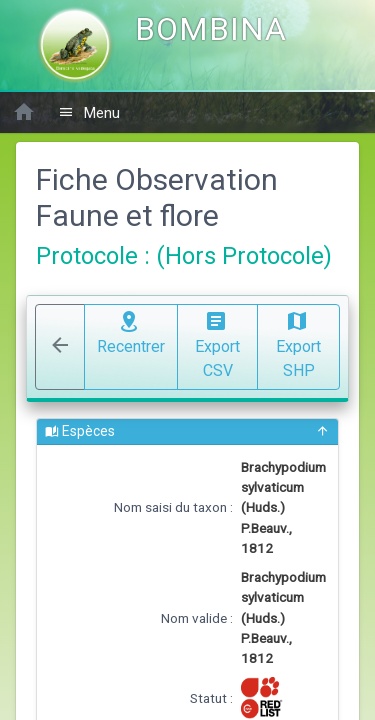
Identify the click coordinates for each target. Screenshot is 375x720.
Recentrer (131, 331)
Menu (89, 112)
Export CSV (217, 343)
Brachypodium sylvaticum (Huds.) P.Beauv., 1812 (283, 508)
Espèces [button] (187, 431)
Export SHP (298, 343)
